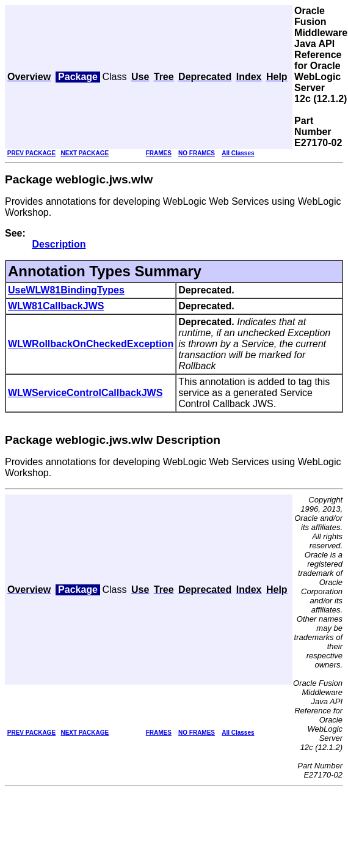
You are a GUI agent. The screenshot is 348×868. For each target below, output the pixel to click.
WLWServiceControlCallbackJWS (85, 393)
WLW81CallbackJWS (56, 306)
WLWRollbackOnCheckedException (91, 344)
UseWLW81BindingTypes (66, 290)
